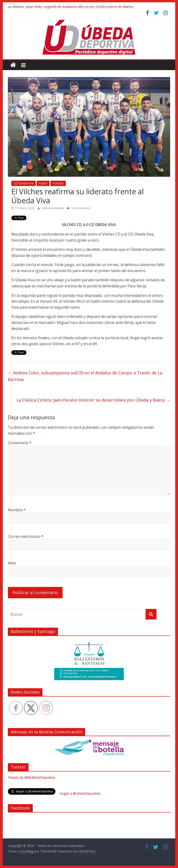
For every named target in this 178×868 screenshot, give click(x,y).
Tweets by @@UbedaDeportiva (31, 777)
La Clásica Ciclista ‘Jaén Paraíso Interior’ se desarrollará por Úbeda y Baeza (93, 400)
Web (12, 563)
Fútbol (43, 183)
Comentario (20, 443)
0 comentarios (79, 208)
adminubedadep (53, 208)
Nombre (17, 510)
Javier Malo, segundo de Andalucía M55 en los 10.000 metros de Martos (79, 7)
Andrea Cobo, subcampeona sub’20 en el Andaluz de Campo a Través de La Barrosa (85, 376)
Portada (58, 183)
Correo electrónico (26, 536)
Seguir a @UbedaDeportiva (80, 793)
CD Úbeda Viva (24, 183)
